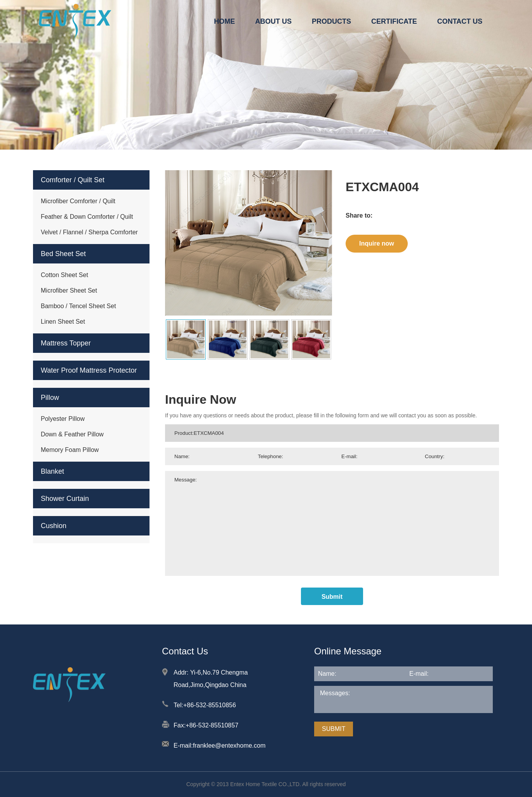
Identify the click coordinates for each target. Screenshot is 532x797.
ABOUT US (273, 21)
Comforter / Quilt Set (73, 180)
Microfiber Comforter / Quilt (78, 201)
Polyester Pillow (63, 419)
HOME (224, 21)
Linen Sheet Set (63, 322)
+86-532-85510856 (210, 705)
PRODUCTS (331, 21)
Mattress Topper (66, 343)
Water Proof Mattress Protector (89, 370)
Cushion (54, 526)
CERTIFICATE (394, 21)
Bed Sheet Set (63, 254)
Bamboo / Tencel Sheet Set (78, 306)
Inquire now (377, 243)
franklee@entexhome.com (229, 746)
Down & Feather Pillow (72, 434)
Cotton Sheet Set (64, 275)
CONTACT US (460, 21)
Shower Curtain (65, 499)
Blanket (52, 471)
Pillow (50, 398)
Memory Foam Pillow (70, 450)
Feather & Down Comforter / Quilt (87, 217)
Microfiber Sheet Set (69, 290)
